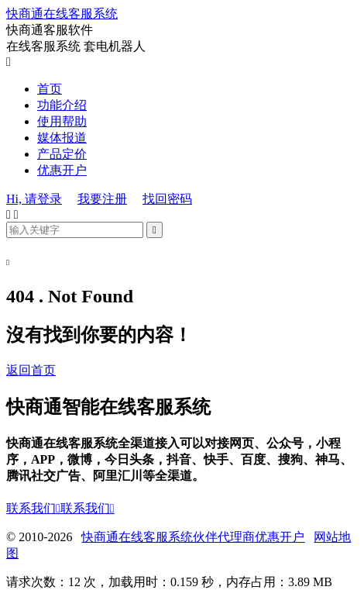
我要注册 (102, 199)
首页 (50, 89)
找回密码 (167, 199)
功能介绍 (62, 105)
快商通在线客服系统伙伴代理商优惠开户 (193, 537)
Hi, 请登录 (34, 199)
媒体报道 (62, 138)
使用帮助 (62, 121)
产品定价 (62, 154)
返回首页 (31, 370)
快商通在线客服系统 (62, 14)
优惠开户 (62, 170)
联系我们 (33, 508)
